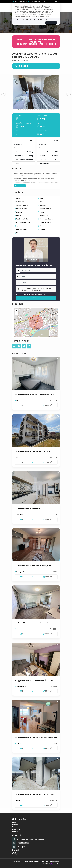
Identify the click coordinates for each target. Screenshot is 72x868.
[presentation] (3, 94)
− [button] (16, 342)
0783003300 (32, 311)
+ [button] (16, 339)
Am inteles (51, 23)
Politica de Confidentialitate (25, 20)
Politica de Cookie (45, 20)
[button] (19, 109)
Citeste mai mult (20, 204)
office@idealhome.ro (36, 2)
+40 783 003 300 (20, 2)
